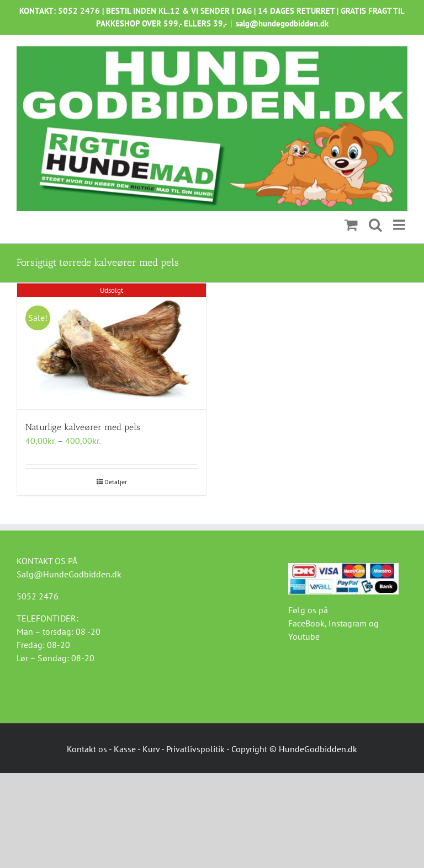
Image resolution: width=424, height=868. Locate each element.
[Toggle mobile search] (375, 225)
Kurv (151, 749)
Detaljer (116, 482)
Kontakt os (87, 749)
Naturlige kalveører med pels (83, 427)
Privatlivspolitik (195, 749)
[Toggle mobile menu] (400, 225)
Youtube (304, 636)
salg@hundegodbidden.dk (282, 23)
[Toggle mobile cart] (351, 225)
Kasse (125, 749)
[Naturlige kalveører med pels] (112, 347)
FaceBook (306, 623)
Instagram (348, 623)
